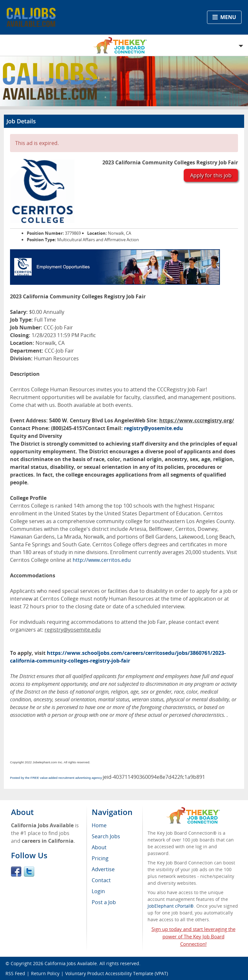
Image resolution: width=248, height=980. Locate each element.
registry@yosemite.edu (154, 428)
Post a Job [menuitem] (104, 902)
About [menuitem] (99, 847)
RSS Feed (15, 973)
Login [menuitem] (98, 891)
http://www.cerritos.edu (102, 560)
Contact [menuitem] (101, 880)
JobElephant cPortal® (171, 906)
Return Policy (45, 973)
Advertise (103, 869)
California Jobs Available (71, 963)
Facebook (16, 872)
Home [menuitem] (99, 825)
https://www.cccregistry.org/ (197, 420)
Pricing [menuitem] (100, 858)
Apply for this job (211, 175)
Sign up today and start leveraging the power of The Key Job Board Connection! (193, 936)
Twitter (29, 872)
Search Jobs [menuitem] (106, 836)
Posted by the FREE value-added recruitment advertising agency (56, 778)
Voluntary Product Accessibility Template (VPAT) (117, 973)
